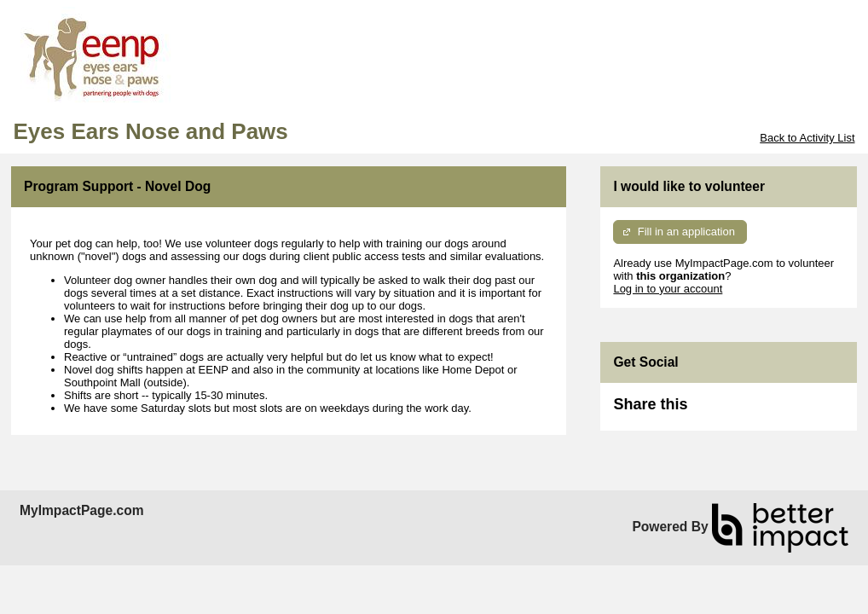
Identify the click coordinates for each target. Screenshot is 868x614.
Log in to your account (668, 289)
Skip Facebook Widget (743, 411)
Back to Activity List (807, 138)
